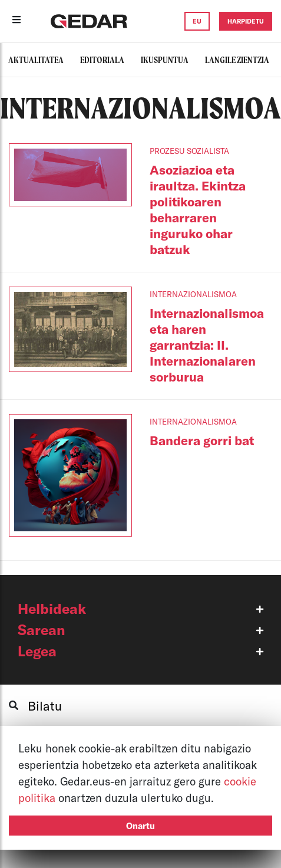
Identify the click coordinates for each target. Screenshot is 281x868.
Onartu (140, 826)
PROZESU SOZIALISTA (189, 151)
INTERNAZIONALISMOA (193, 294)
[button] (140, 609)
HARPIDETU (246, 21)
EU (197, 21)
